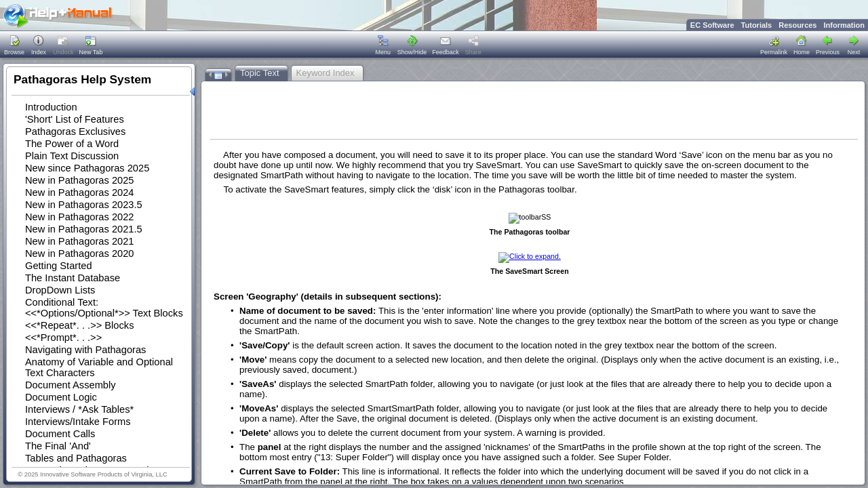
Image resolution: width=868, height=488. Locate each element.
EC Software (712, 25)
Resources (797, 25)
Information (845, 25)
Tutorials (757, 25)
